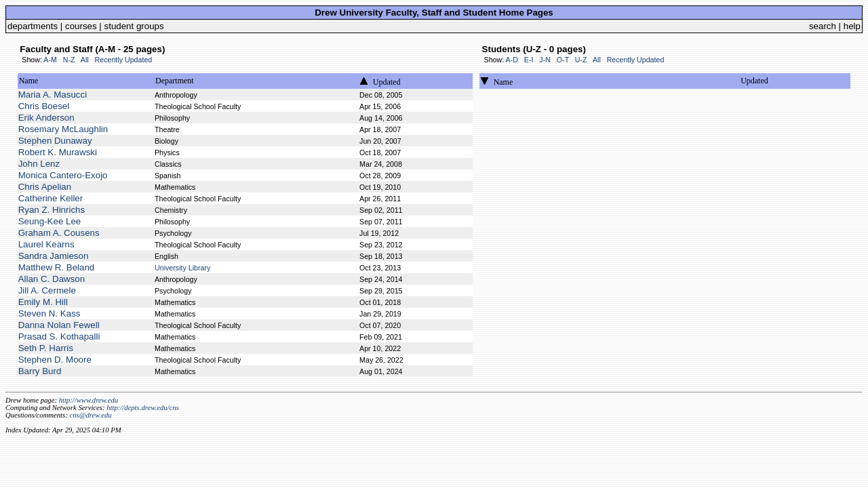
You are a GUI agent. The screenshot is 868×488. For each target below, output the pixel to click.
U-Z (581, 60)
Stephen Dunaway (55, 141)
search (823, 26)
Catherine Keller (51, 198)
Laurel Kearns (46, 244)
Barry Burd (40, 371)
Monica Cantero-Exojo (63, 175)
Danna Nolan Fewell (59, 325)
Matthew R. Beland (57, 267)
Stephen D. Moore (55, 360)
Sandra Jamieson (54, 256)
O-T (563, 60)
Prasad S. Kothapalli (59, 337)
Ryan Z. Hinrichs (52, 210)
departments (33, 26)
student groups (134, 26)
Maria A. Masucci (53, 95)
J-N (545, 60)
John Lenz (39, 164)
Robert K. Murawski (58, 152)
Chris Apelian (45, 187)
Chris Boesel (44, 106)
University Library (182, 268)
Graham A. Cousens (59, 233)
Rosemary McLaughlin (63, 129)
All (85, 60)
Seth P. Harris (46, 348)
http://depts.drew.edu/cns (143, 408)
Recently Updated (124, 60)
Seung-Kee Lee (50, 221)
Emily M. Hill (43, 302)
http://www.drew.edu (88, 400)
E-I (529, 60)
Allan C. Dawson (52, 279)
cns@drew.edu (90, 415)
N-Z (69, 60)
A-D (512, 60)
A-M (50, 60)
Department (175, 81)
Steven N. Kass (50, 313)
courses (81, 26)
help (852, 26)
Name (29, 81)
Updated (387, 82)
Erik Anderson (46, 118)
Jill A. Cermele (47, 290)
